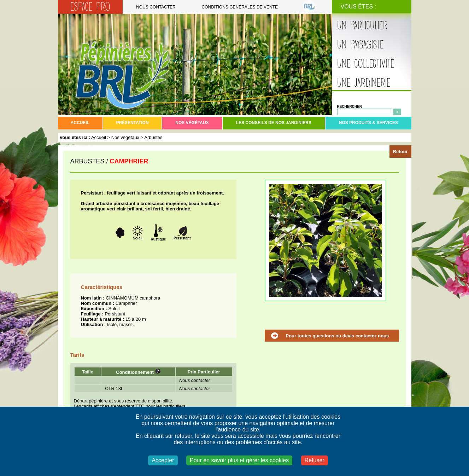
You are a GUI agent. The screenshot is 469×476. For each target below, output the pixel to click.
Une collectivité (366, 64)
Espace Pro (90, 7)
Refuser (315, 460)
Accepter (163, 460)
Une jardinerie (364, 83)
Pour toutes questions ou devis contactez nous (338, 336)
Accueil (80, 123)
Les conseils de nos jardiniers (274, 123)
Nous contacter (156, 7)
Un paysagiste (360, 45)
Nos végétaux (192, 123)
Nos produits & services (368, 123)
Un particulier (362, 26)
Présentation (132, 123)
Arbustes (153, 137)
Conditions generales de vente (240, 7)
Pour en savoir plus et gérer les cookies (239, 460)
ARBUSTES (87, 161)
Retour (400, 152)
